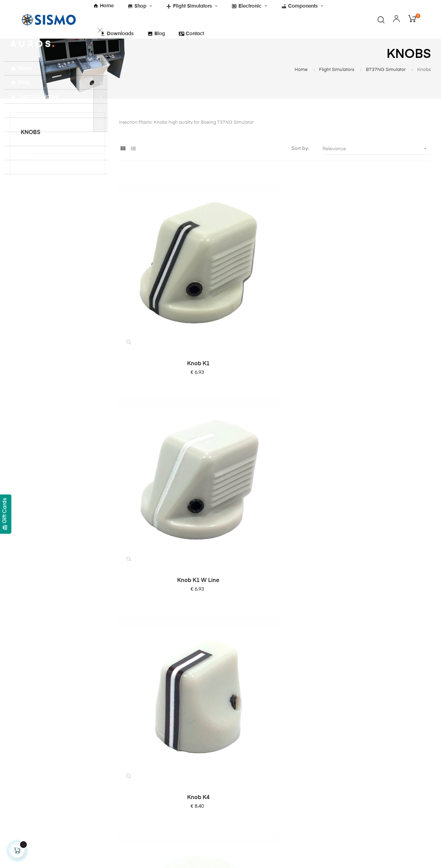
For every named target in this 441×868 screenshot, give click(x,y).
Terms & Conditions (177, 715)
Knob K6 (166, 447)
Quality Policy (170, 777)
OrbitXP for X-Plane (250, 773)
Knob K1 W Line (275, 305)
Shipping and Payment (180, 740)
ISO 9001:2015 (171, 790)
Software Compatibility (254, 798)
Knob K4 (384, 305)
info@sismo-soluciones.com (39, 794)
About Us (238, 715)
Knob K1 (166, 305)
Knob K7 (384, 447)
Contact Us (240, 728)
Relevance (377, 165)
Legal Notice (169, 753)
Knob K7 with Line (275, 447)
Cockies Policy (171, 728)
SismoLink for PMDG (252, 786)
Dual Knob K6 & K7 (166, 589)
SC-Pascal (240, 761)
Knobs (30, 149)
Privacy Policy (170, 765)
